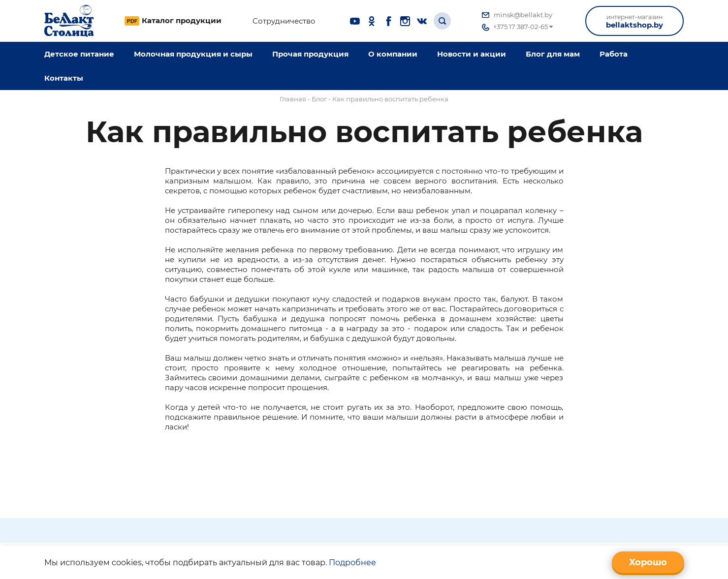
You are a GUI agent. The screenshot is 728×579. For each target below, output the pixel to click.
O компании (393, 54)
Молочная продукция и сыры (193, 54)
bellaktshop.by (634, 21)
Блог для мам (553, 54)
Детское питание (79, 54)
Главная (293, 99)
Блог (319, 99)
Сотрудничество (284, 21)
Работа (614, 54)
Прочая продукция (310, 54)
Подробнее (352, 563)
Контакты (64, 78)
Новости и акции (472, 54)
